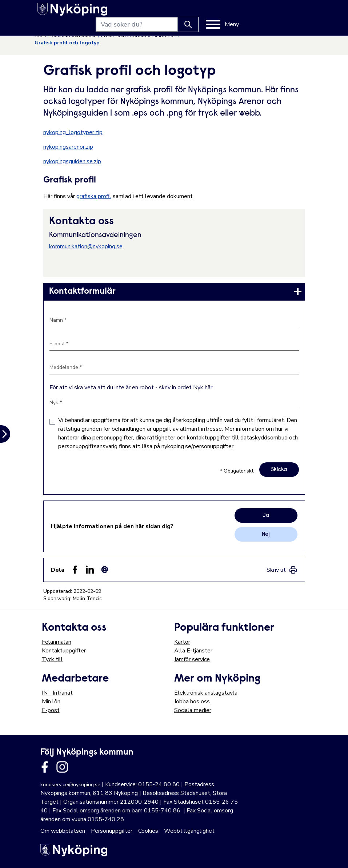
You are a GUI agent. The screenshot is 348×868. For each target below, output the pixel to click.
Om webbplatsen (63, 831)
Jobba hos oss (192, 702)
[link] (174, 292)
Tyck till (52, 659)
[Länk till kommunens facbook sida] (45, 767)
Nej (266, 534)
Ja (266, 515)
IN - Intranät (57, 693)
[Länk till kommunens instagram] (62, 767)
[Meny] (290, 12)
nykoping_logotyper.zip (73, 132)
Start (40, 35)
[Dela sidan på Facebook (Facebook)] (75, 570)
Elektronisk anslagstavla (206, 693)
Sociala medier (193, 710)
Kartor (182, 642)
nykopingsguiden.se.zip (72, 161)
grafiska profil (94, 196)
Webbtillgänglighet (189, 831)
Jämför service (192, 659)
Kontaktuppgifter (64, 651)
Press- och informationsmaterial (139, 35)
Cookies (148, 831)
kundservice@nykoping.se (70, 785)
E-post (51, 710)
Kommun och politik (74, 35)
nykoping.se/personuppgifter (197, 446)
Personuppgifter (112, 831)
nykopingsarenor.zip (68, 147)
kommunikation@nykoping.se (86, 246)
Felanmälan (57, 642)
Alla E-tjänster (193, 651)
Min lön (51, 702)
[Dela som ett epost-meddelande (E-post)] (105, 570)
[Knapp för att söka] (256, 12)
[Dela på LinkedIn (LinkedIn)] (90, 570)
